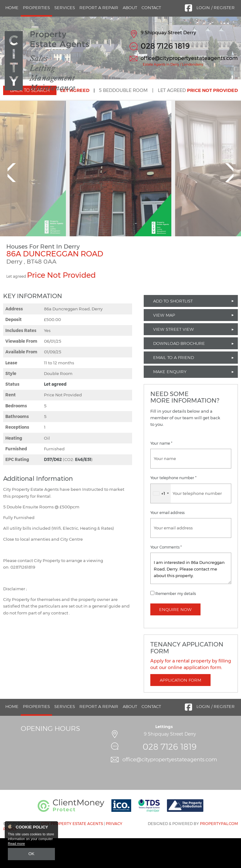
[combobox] (161, 523)
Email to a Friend (174, 388)
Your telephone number (173, 508)
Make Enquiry (170, 402)
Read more (16, 845)
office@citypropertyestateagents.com (189, 58)
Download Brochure (179, 373)
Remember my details (176, 624)
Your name (161, 474)
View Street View (174, 359)
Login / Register (216, 8)
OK (31, 855)
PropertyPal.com (219, 854)
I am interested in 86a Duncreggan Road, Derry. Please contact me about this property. (191, 598)
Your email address (167, 543)
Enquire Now (175, 639)
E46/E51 (83, 490)
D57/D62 (53, 490)
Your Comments (166, 577)
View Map (164, 345)
